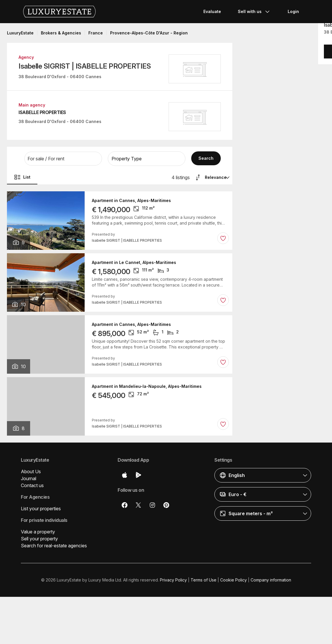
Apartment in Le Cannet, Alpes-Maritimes (134, 263)
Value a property (38, 532)
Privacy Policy (173, 580)
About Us (31, 471)
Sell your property (39, 539)
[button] (63, 159)
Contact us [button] (32, 485)
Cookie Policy (234, 580)
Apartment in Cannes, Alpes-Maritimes (131, 201)
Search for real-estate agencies (54, 546)
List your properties (41, 509)
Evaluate (212, 11)
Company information (271, 580)
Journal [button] (29, 478)
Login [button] (293, 11)
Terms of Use (204, 580)
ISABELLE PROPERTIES (42, 112)
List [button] (22, 177)
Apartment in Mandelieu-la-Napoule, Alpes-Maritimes (147, 386)
